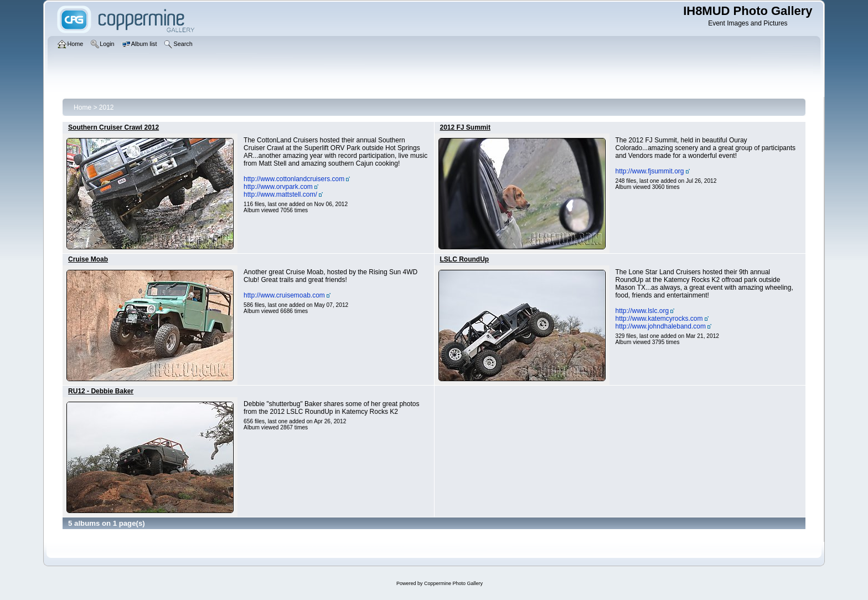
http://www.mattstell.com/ (280, 194)
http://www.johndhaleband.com (661, 326)
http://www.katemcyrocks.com (659, 319)
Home (82, 107)
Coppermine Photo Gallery (453, 583)
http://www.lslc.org (642, 311)
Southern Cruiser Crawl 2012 (113, 127)
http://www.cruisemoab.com (284, 295)
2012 (107, 107)
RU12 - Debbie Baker (101, 391)
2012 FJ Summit (465, 127)
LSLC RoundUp (465, 259)
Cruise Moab (88, 259)
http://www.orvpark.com (278, 187)
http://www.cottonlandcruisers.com (294, 179)
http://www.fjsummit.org (650, 171)
